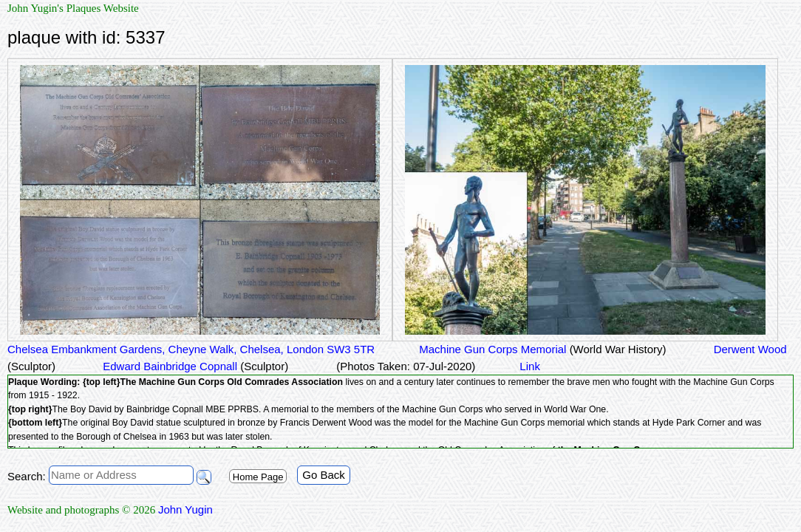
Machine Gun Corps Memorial (542, 349)
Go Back (324, 475)
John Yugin (185, 509)
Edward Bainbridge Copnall (194, 366)
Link (530, 366)
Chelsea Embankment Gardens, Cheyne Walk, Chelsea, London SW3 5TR (191, 349)
